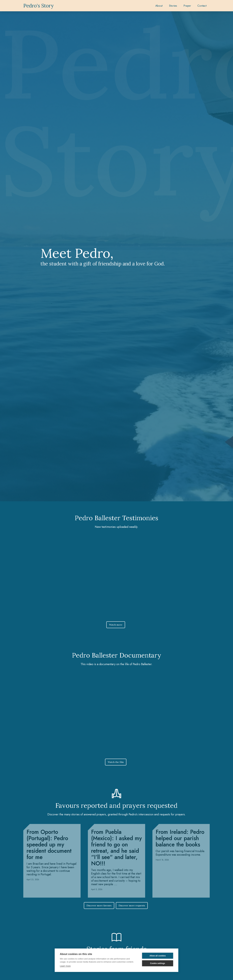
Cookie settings (158, 963)
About (159, 6)
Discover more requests (132, 906)
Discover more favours (99, 906)
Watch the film (116, 762)
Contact (202, 6)
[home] (39, 6)
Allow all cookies (158, 956)
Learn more (65, 966)
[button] (173, 6)
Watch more (116, 625)
